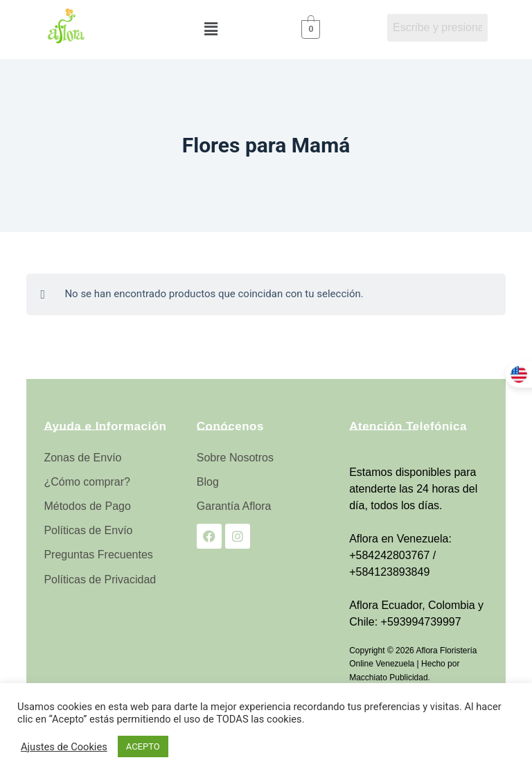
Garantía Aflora (234, 506)
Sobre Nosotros (235, 458)
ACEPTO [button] (143, 746)
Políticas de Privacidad (100, 580)
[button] (211, 29)
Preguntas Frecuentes (98, 555)
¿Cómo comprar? (87, 482)
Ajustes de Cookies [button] (64, 747)
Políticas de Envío (88, 530)
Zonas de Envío (82, 458)
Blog (208, 482)
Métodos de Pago (87, 506)
